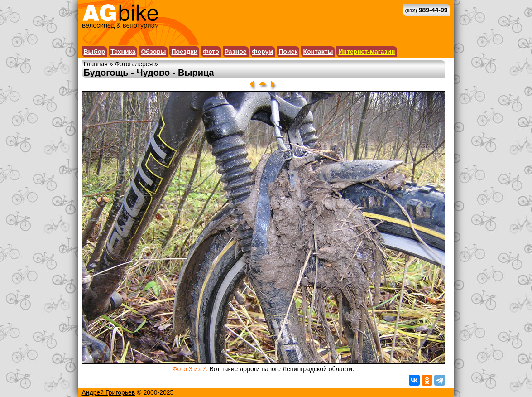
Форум (263, 52)
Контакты (318, 52)
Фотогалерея (134, 64)
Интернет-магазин (367, 52)
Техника (123, 52)
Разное (236, 52)
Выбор (95, 52)
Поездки (184, 52)
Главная (96, 64)
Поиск (288, 52)
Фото (211, 52)
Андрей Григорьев (109, 392)
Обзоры (153, 52)
